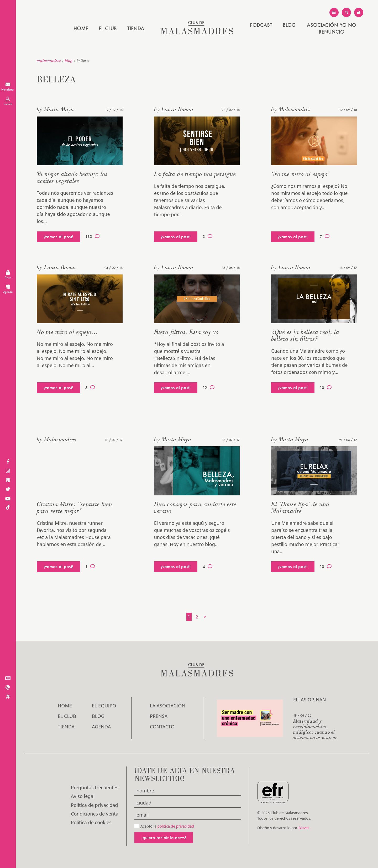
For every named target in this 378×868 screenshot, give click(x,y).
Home (81, 28)
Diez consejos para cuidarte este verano (195, 507)
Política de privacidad (94, 805)
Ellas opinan (310, 700)
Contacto (162, 727)
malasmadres (49, 60)
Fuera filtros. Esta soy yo (186, 332)
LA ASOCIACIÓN (168, 706)
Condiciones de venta (95, 814)
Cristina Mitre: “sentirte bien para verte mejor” (75, 507)
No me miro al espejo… (67, 332)
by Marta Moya (55, 109)
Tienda (136, 28)
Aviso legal (83, 796)
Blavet (304, 828)
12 (209, 388)
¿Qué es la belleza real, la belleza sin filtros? (305, 335)
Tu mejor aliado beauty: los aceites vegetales (72, 177)
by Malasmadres (291, 109)
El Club (108, 28)
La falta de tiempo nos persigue (195, 174)
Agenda (101, 727)
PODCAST (261, 25)
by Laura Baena (174, 109)
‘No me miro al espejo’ (300, 174)
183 (92, 236)
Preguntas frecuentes (95, 787)
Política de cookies (91, 822)
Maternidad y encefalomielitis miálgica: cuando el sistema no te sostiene (315, 729)
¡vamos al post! (58, 237)
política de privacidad (176, 826)
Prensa (159, 716)
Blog (289, 25)
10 (326, 388)
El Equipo (104, 706)
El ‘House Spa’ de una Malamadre (300, 507)
